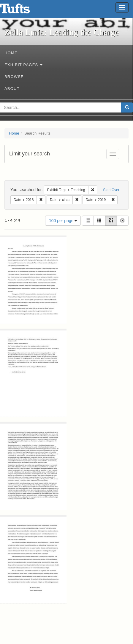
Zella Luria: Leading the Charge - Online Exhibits (22, 10)
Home (11, 53)
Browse (14, 77)
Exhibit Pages (23, 65)
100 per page (63, 221)
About (12, 89)
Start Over (111, 190)
